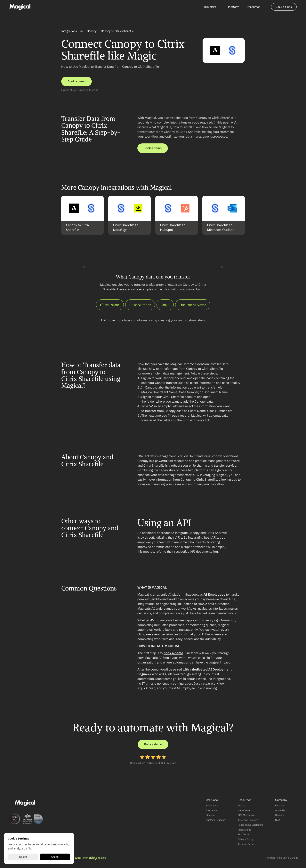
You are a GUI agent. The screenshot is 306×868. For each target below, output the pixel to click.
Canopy (92, 31)
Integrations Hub (72, 31)
